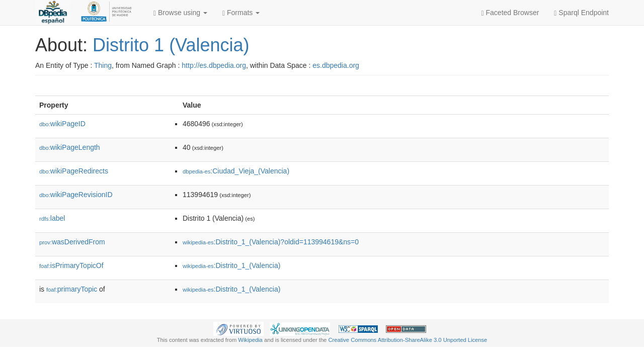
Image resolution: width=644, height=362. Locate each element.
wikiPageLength (70, 147)
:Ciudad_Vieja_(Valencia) (236, 171)
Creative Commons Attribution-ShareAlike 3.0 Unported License (408, 340)
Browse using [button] (180, 13)
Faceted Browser (510, 13)
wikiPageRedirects (74, 171)
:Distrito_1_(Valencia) (231, 265)
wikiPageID (62, 124)
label (52, 218)
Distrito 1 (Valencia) (171, 45)
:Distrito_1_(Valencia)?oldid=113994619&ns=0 (271, 242)
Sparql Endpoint (581, 13)
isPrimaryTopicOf (71, 265)
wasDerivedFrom (72, 242)
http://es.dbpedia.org (214, 65)
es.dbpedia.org (336, 65)
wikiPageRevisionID (76, 195)
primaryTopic (72, 289)
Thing (103, 65)
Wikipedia (250, 340)
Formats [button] (241, 13)
